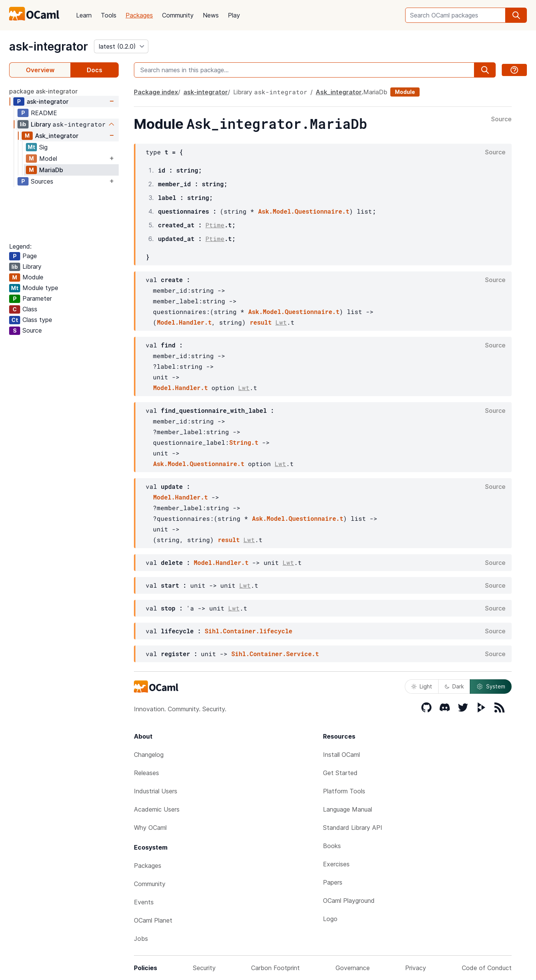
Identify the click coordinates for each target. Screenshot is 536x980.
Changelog (149, 755)
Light (422, 686)
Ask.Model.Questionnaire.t (304, 211)
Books (332, 846)
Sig (43, 147)
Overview (40, 70)
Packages (139, 15)
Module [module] (405, 92)
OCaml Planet (153, 920)
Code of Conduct (487, 968)
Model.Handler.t (184, 322)
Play (234, 15)
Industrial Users (156, 791)
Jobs (141, 939)
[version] (121, 46)
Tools (109, 15)
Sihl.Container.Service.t (275, 654)
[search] (516, 15)
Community (178, 15)
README (44, 113)
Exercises (336, 864)
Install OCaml (341, 755)
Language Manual (348, 809)
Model (48, 159)
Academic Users (157, 809)
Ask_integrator (57, 136)
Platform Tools (344, 791)
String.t (244, 442)
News (211, 15)
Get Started (340, 773)
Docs (95, 70)
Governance (353, 968)
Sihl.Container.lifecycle (248, 631)
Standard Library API (353, 828)
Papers (333, 882)
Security (204, 968)
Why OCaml (150, 828)
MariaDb (51, 170)
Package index (156, 92)
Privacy (416, 968)
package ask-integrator (43, 91)
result (261, 322)
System (491, 687)
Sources (42, 181)
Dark (454, 686)
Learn (84, 15)
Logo (330, 919)
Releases (146, 773)
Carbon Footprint (275, 968)
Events (144, 902)
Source (501, 119)
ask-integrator (49, 46)
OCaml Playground (349, 901)
